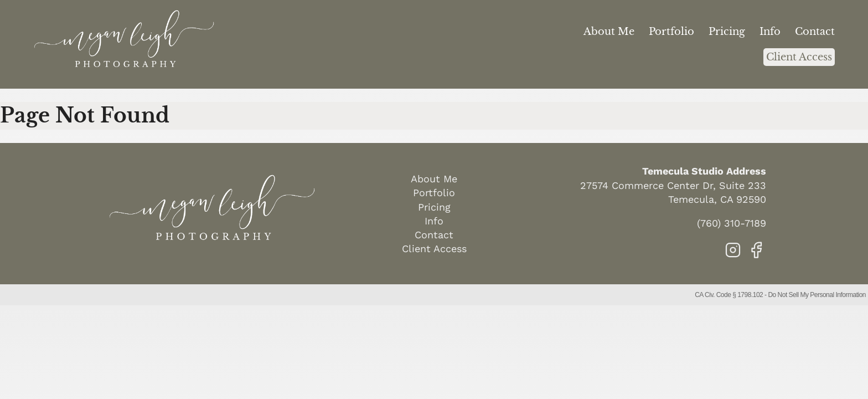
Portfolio (671, 32)
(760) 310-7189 (732, 223)
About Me (609, 32)
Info (770, 32)
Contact (815, 32)
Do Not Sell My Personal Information (817, 295)
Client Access (799, 57)
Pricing (727, 32)
